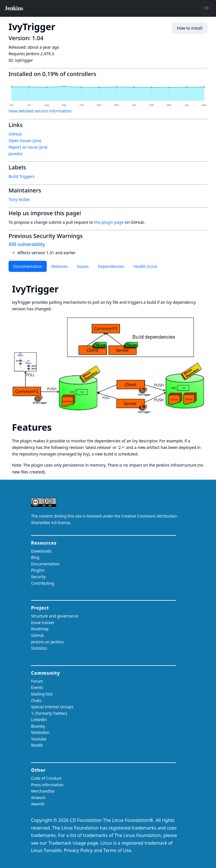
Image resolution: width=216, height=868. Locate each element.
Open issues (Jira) (25, 140)
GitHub (15, 134)
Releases (59, 266)
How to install (190, 28)
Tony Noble (19, 199)
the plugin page (109, 222)
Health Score (145, 266)
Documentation (28, 266)
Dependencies (111, 266)
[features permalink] (57, 427)
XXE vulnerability (27, 244)
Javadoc (16, 154)
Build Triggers (22, 176)
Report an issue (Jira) (28, 147)
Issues (83, 266)
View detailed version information (40, 111)
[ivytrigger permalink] (64, 289)
